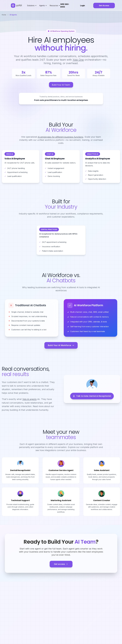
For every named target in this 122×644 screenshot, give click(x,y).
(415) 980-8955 (65, 6)
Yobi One (78, 60)
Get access (61, 564)
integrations (50, 450)
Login (83, 6)
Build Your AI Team (61, 85)
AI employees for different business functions (61, 137)
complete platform (89, 447)
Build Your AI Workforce (61, 345)
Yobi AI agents (29, 399)
